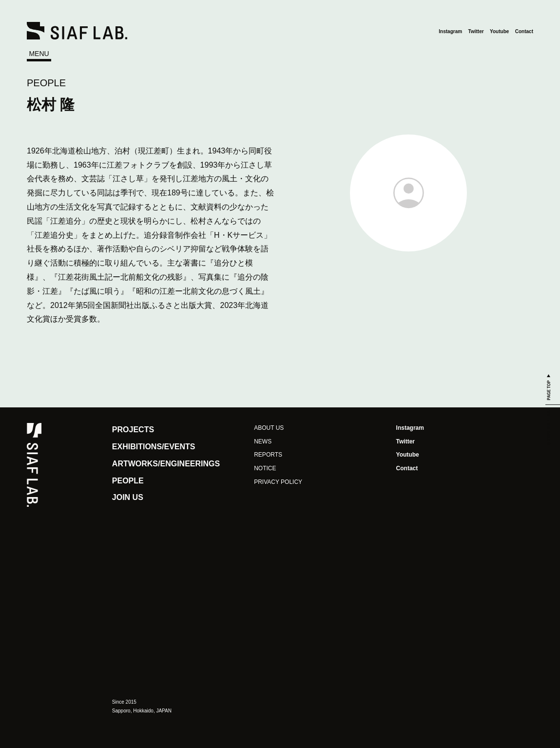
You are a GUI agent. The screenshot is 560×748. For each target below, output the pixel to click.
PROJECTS (133, 430)
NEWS (263, 441)
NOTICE (265, 468)
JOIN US (128, 497)
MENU (39, 54)
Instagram (450, 31)
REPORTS (268, 455)
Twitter (476, 31)
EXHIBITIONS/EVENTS (154, 447)
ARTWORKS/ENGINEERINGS (166, 464)
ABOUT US (269, 428)
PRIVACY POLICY (278, 482)
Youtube (499, 31)
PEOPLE (46, 83)
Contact (524, 31)
